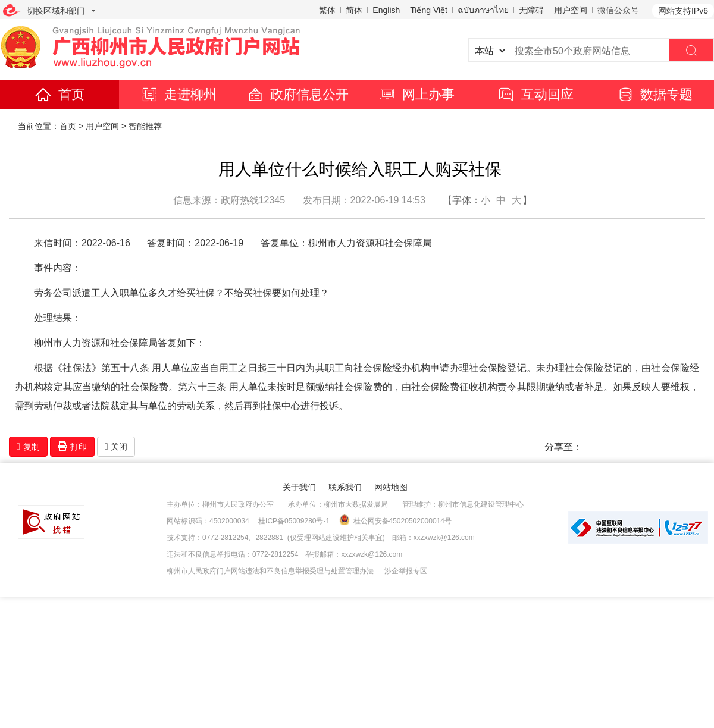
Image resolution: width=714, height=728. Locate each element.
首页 (59, 94)
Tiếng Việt (429, 10)
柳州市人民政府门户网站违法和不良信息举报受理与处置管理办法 (270, 571)
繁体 (327, 10)
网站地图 (391, 487)
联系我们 (345, 487)
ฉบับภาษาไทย (483, 10)
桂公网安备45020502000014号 (395, 520)
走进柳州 (178, 94)
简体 (354, 10)
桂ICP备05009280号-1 (294, 521)
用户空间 (571, 10)
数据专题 (654, 94)
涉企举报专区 (406, 571)
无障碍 (531, 10)
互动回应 (535, 94)
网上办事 (416, 94)
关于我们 (299, 487)
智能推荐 (145, 126)
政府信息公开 (297, 94)
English (386, 10)
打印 (72, 446)
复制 (28, 447)
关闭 (116, 447)
